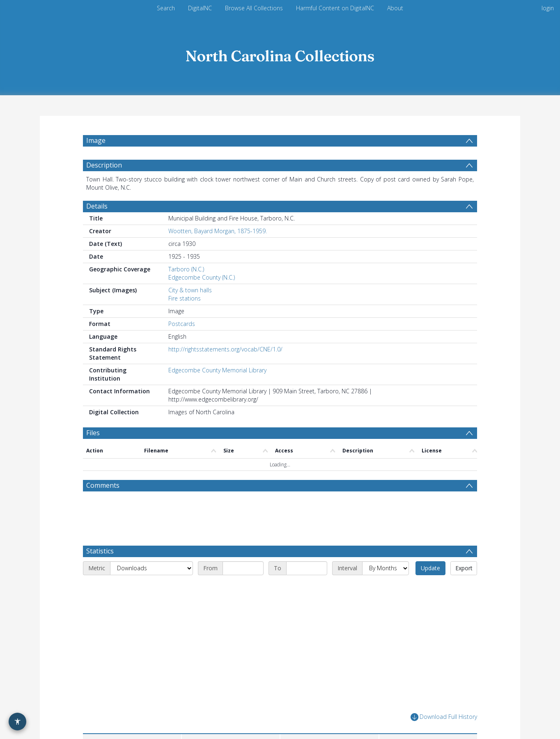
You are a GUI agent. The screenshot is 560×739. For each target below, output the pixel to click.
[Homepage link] (280, 54)
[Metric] (151, 568)
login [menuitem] (548, 8)
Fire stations (185, 298)
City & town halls (190, 290)
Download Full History (444, 717)
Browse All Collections (254, 8)
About (395, 8)
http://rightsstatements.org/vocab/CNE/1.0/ (225, 349)
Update (430, 568)
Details (97, 206)
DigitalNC (200, 8)
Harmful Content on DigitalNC (335, 8)
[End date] (307, 568)
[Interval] (386, 568)
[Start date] (243, 568)
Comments (103, 485)
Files (93, 433)
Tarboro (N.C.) (186, 269)
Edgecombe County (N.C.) (202, 277)
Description (104, 165)
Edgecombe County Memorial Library (217, 370)
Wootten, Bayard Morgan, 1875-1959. (218, 231)
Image (96, 140)
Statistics (100, 551)
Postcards (182, 324)
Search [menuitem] (166, 8)
